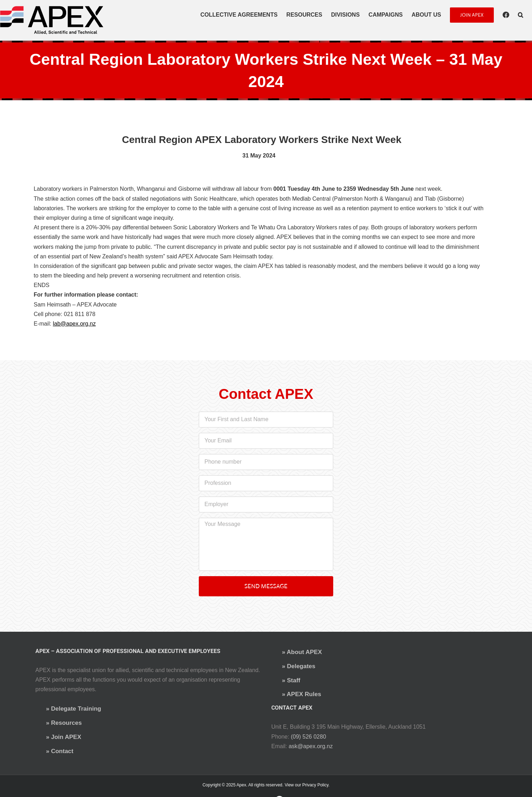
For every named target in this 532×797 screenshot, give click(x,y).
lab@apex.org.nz (74, 324)
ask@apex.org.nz (311, 746)
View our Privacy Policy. (307, 785)
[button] (521, 15)
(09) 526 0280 (308, 737)
